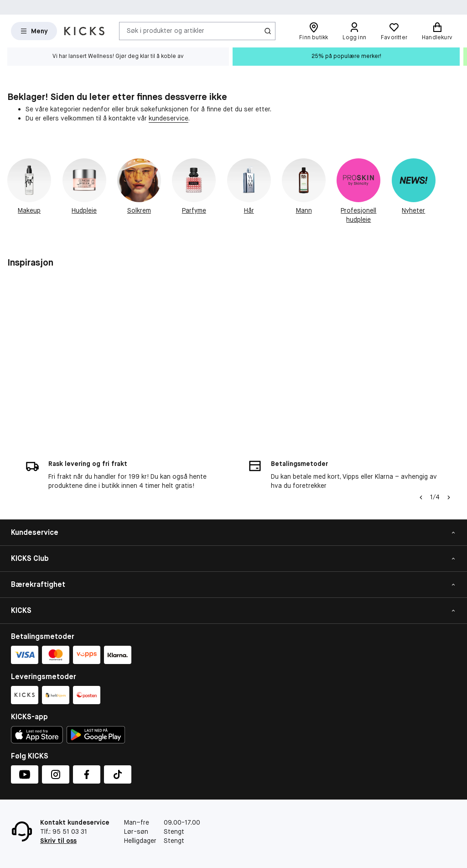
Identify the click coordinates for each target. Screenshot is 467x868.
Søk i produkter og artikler (166, 31)
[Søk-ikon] (268, 31)
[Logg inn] (354, 31)
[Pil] (449, 497)
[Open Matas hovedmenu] (34, 31)
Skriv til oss (58, 841)
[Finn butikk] (314, 31)
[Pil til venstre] (421, 497)
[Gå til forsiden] (84, 31)
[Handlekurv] (437, 31)
